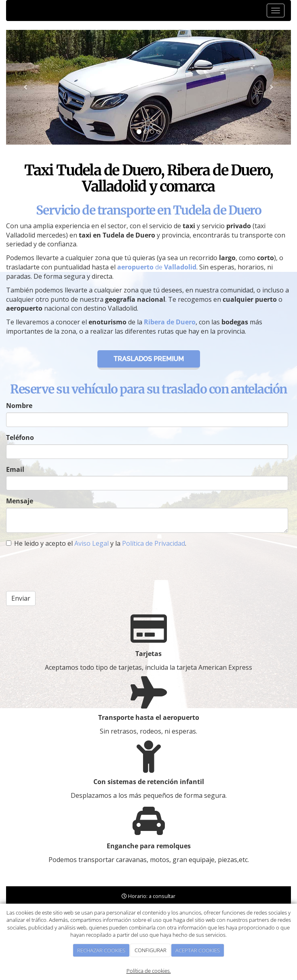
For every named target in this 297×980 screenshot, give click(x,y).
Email (15, 469)
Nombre (19, 406)
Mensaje (20, 501)
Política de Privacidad (154, 543)
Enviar (21, 598)
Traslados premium (149, 359)
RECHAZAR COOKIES (101, 950)
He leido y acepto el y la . (96, 543)
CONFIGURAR (151, 950)
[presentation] (67, 569)
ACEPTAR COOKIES (198, 950)
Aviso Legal (92, 543)
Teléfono (20, 437)
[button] (27, 87)
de (157, 267)
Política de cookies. (149, 971)
